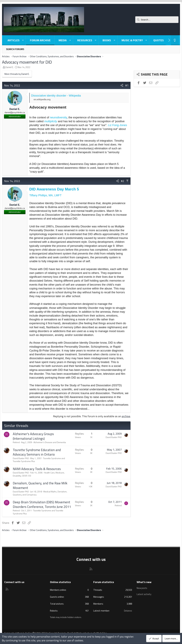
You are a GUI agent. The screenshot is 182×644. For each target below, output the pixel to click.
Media (63, 40)
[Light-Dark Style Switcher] (175, 40)
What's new (144, 582)
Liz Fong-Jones (117, 125)
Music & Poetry (132, 40)
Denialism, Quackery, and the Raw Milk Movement (40, 485)
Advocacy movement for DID (27, 62)
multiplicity (51, 121)
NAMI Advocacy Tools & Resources (37, 469)
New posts (142, 588)
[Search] (157, 20)
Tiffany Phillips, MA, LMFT (45, 195)
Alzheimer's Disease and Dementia (50, 442)
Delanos (128, 611)
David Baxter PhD (114, 437)
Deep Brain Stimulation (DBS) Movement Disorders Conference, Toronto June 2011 (42, 504)
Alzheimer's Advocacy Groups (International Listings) (33, 436)
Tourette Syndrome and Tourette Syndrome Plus (38, 512)
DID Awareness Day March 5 (54, 189)
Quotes (158, 40)
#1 (127, 85)
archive (126, 416)
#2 (123, 181)
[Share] (122, 85)
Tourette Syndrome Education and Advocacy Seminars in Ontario (37, 452)
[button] (23, 40)
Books (107, 40)
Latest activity (144, 594)
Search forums (15, 49)
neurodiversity (58, 117)
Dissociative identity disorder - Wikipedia (56, 96)
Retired (16, 442)
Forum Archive (40, 40)
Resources (85, 40)
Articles (13, 40)
